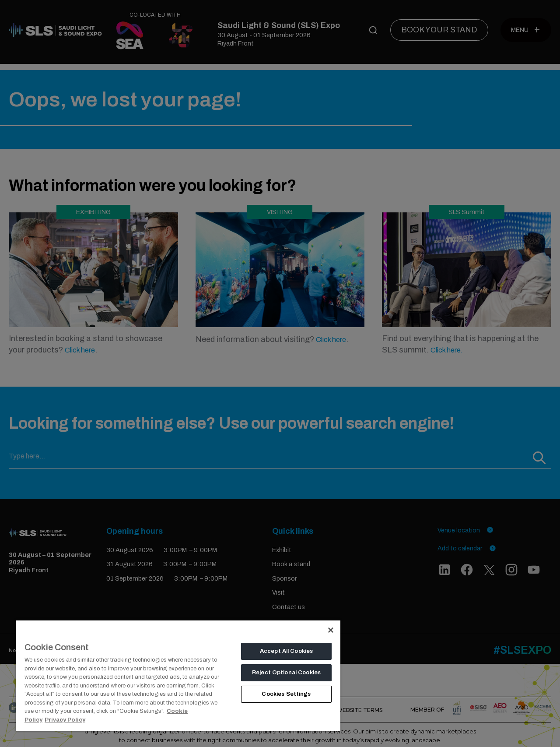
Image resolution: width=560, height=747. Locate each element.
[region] (178, 675)
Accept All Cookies (286, 651)
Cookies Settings (286, 694)
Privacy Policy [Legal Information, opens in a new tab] (65, 720)
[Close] (331, 630)
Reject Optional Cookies (286, 673)
